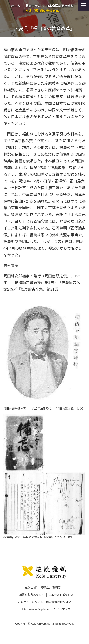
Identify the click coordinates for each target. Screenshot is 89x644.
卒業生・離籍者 (51, 588)
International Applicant (36, 609)
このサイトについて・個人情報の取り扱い (44, 602)
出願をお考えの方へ (32, 595)
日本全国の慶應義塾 (60, 6)
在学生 (31, 588)
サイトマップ (62, 609)
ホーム (16, 6)
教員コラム (33, 6)
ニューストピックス (61, 595)
